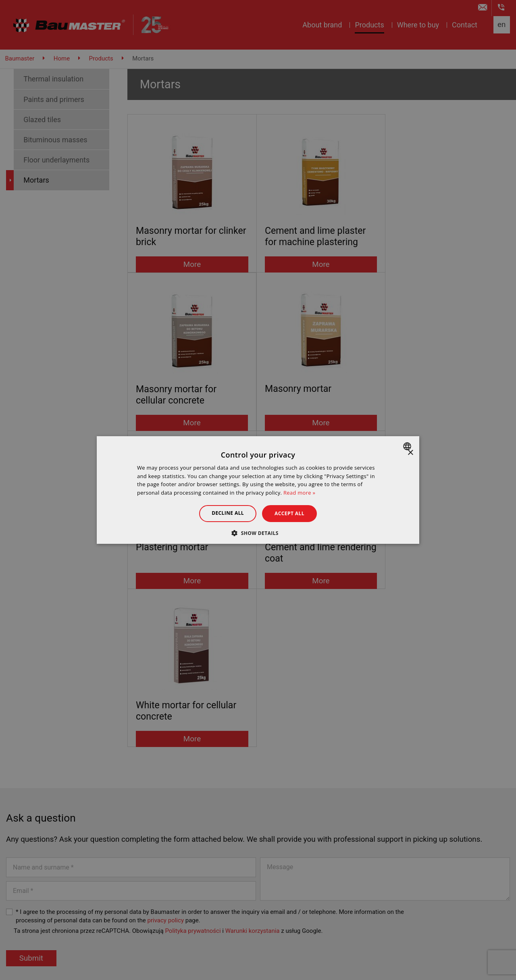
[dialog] (258, 490)
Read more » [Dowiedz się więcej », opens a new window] (299, 493)
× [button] (410, 453)
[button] (258, 533)
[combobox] (408, 446)
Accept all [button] (290, 513)
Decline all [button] (227, 513)
